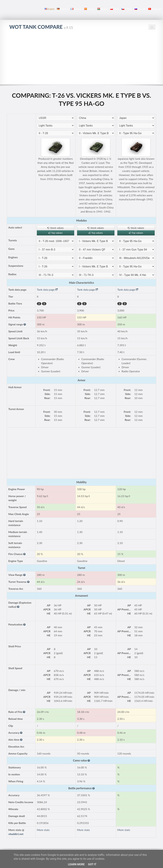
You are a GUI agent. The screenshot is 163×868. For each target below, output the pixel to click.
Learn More (76, 864)
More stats (43, 830)
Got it (92, 864)
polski (115, 9)
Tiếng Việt (155, 9)
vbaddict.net (16, 834)
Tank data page (47, 290)
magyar (103, 9)
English (49, 9)
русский (140, 9)
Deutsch (63, 9)
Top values (56, 233)
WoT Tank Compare (41, 27)
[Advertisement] (81, 59)
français (76, 9)
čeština (127, 9)
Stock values (55, 228)
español (90, 9)
